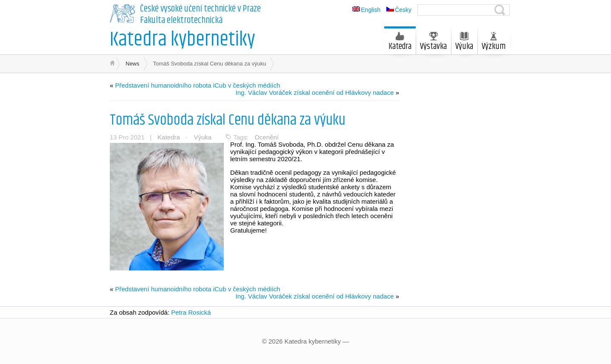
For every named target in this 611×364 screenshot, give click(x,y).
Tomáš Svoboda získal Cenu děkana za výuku (228, 120)
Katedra (400, 43)
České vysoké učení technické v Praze (200, 9)
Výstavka (433, 43)
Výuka (464, 43)
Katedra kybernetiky (183, 40)
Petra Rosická (191, 312)
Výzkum (494, 43)
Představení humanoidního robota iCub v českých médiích (198, 85)
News (133, 64)
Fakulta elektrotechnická (181, 20)
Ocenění (267, 137)
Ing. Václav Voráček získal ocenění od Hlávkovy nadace (315, 92)
